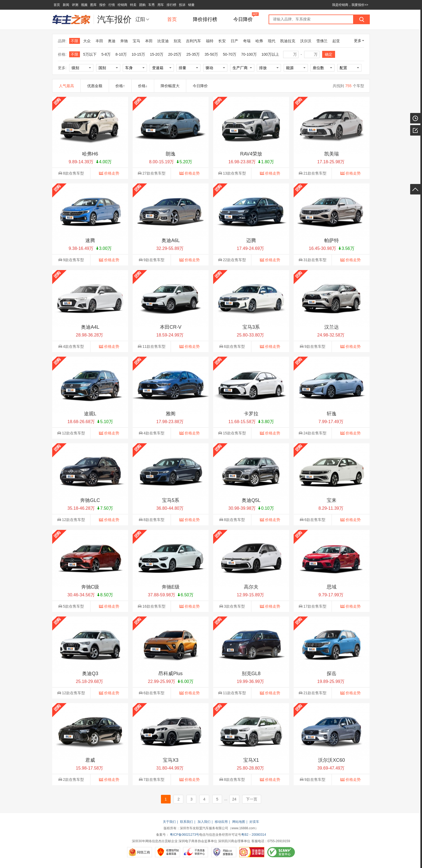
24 (234, 799)
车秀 (152, 5)
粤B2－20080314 (254, 835)
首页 (57, 5)
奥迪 (112, 41)
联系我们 (187, 822)
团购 (142, 5)
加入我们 (204, 822)
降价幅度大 (170, 86)
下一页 (252, 799)
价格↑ (120, 86)
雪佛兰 (322, 41)
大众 (87, 41)
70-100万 (249, 54)
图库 (93, 5)
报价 (103, 5)
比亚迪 (163, 41)
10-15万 (138, 54)
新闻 (66, 5)
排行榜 (171, 5)
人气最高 (66, 86)
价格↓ (143, 86)
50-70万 (230, 54)
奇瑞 (247, 41)
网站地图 (239, 822)
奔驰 (124, 41)
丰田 (99, 41)
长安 (222, 41)
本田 (149, 41)
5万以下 (90, 54)
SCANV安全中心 (281, 852)
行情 (112, 5)
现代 (272, 41)
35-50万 (211, 54)
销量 (191, 5)
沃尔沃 (306, 41)
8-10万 (121, 54)
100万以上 (270, 54)
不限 (75, 41)
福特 (210, 41)
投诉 (182, 5)
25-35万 (193, 54)
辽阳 (140, 19)
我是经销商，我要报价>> (350, 5)
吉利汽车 (194, 41)
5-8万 (106, 54)
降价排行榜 (205, 19)
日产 (234, 41)
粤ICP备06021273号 (184, 835)
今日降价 (243, 19)
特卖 (133, 5)
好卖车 (254, 822)
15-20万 (157, 54)
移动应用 (221, 822)
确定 (329, 54)
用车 (161, 5)
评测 (75, 5)
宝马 (136, 41)
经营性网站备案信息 (168, 852)
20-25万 (175, 54)
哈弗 (259, 41)
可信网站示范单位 (252, 852)
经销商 (122, 5)
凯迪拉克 (288, 41)
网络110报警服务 (224, 852)
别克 (177, 41)
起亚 (336, 41)
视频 (84, 5)
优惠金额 (95, 86)
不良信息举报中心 (196, 852)
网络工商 (140, 852)
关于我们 (169, 822)
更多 (359, 41)
